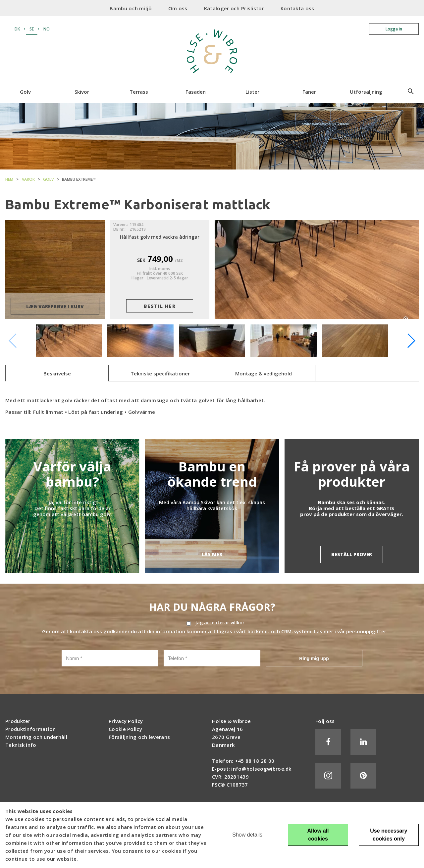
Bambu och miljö (131, 8)
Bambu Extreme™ (79, 179)
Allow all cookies (318, 835)
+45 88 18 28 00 (255, 761)
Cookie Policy (125, 729)
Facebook (328, 742)
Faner (309, 92)
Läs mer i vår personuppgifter (350, 631)
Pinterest (363, 776)
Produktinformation (30, 729)
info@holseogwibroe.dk (261, 769)
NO (47, 29)
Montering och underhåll (36, 737)
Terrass (139, 92)
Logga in (394, 29)
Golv (25, 92)
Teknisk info (21, 745)
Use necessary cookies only (389, 835)
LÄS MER (212, 554)
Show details (247, 835)
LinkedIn (363, 742)
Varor (28, 179)
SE (32, 29)
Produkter (18, 721)
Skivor (82, 92)
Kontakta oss (297, 8)
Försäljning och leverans (139, 737)
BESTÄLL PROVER (352, 554)
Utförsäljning (366, 92)
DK (17, 29)
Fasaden (196, 92)
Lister (252, 92)
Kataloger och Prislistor (234, 8)
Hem (9, 179)
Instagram (328, 776)
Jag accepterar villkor (220, 623)
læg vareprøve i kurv (55, 306)
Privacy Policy (126, 721)
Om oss (178, 8)
